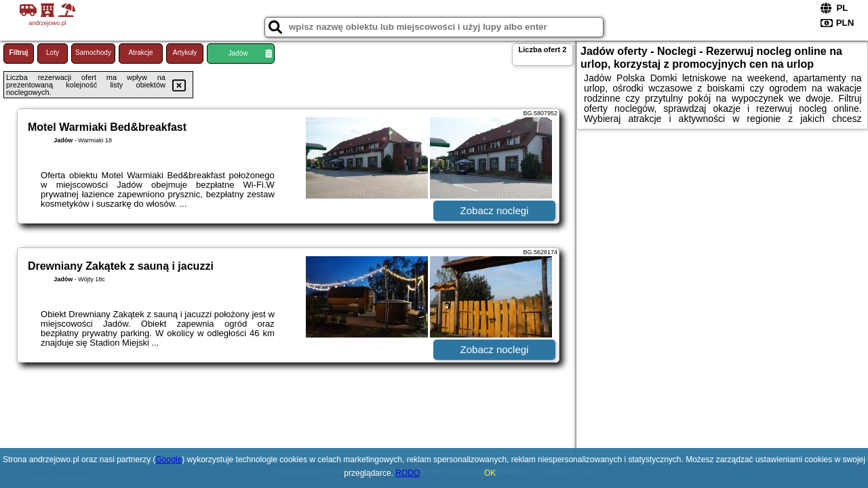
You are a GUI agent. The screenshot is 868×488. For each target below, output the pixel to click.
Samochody (93, 53)
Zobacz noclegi (495, 210)
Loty (53, 53)
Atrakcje (140, 53)
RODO (408, 473)
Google (169, 460)
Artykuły (185, 53)
